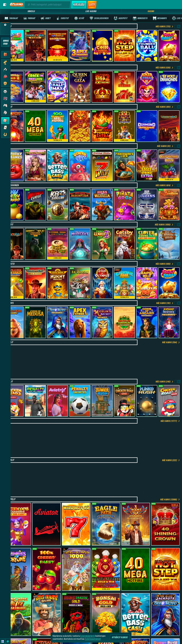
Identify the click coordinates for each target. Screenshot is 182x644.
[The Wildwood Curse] (35, 205)
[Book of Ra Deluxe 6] (13, 244)
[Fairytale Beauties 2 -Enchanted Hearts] (35, 165)
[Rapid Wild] (147, 283)
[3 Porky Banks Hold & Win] (13, 165)
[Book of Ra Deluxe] (169, 126)
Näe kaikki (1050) (164, 224)
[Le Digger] (80, 283)
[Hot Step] (124, 46)
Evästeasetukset (93, 639)
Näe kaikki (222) (171, 460)
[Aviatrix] (58, 401)
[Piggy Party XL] (169, 46)
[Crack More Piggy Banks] (13, 46)
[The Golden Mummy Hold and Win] (58, 283)
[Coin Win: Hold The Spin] (102, 46)
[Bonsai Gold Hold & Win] (106, 614)
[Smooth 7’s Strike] (124, 87)
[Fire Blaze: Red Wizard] (13, 126)
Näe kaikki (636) (165, 67)
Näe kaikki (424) (165, 185)
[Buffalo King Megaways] (13, 322)
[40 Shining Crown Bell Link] (165, 524)
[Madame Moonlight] (80, 244)
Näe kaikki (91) (165, 146)
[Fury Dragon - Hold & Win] (169, 205)
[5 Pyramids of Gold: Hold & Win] (13, 283)
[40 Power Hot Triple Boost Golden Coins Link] (58, 46)
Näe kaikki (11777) (170, 421)
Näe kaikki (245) (165, 381)
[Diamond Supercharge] (147, 126)
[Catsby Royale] (124, 244)
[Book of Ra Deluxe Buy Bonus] (35, 283)
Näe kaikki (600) (165, 264)
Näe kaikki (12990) (170, 499)
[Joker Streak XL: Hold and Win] (147, 87)
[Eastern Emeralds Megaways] (124, 322)
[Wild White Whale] (169, 244)
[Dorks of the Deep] (80, 165)
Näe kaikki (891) (165, 107)
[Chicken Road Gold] (124, 401)
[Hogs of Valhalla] (102, 205)
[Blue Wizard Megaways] (58, 322)
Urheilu (31, 11)
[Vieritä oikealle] (179, 27)
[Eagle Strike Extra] (147, 165)
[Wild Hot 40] (76, 524)
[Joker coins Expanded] (17, 524)
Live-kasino (91, 11)
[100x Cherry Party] (47, 569)
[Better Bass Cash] (58, 165)
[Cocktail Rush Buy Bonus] (124, 283)
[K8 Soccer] (58, 205)
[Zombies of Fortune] (17, 569)
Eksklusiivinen (11, 185)
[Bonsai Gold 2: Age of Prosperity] (13, 87)
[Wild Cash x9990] (13, 205)
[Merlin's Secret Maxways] (102, 322)
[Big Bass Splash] (47, 614)
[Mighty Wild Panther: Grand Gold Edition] (35, 244)
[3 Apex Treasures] (80, 46)
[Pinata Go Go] (124, 205)
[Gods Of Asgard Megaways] (147, 322)
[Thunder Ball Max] (58, 87)
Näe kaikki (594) (171, 342)
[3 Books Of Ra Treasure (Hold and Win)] (136, 524)
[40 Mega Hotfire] (35, 126)
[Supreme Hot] (169, 165)
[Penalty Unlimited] (80, 401)
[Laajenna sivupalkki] (4, 5)
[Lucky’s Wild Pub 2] (102, 244)
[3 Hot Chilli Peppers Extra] (102, 126)
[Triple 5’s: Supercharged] (124, 126)
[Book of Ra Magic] (35, 46)
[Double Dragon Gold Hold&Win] (76, 614)
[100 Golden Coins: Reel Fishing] (58, 126)
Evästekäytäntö (88, 636)
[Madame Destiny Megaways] (169, 322)
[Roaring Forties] (102, 165)
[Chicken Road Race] (169, 401)
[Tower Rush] (102, 401)
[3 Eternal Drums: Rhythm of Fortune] (58, 244)
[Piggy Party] (169, 283)
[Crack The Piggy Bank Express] (35, 87)
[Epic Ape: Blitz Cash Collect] (17, 614)
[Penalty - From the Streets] (35, 401)
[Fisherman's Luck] (124, 165)
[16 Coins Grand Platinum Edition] (147, 205)
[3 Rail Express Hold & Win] (106, 569)
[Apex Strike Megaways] (80, 322)
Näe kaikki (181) (165, 303)
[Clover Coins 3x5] (147, 244)
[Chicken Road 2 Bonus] (13, 401)
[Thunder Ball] (147, 46)
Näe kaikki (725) (165, 26)
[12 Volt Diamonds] (169, 87)
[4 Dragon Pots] (80, 126)
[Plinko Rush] (147, 401)
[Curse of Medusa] (35, 322)
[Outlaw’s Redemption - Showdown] (80, 205)
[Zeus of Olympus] (102, 283)
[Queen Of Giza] (80, 87)
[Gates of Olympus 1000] (76, 569)
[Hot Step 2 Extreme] (102, 87)
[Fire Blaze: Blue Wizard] (165, 614)
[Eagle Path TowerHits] (106, 524)
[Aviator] (47, 524)
